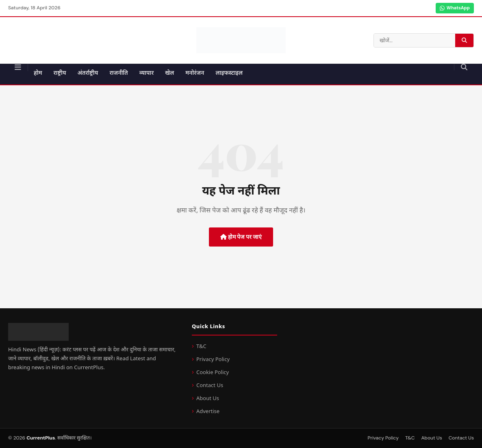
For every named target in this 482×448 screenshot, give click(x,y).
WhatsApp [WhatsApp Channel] (455, 8)
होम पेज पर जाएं (241, 237)
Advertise (208, 412)
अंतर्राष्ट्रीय (88, 73)
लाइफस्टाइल (229, 73)
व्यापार (147, 73)
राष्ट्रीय (60, 73)
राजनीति (118, 73)
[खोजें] (464, 67)
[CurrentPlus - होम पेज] (241, 40)
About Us (208, 399)
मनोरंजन (195, 73)
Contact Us (210, 386)
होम (38, 73)
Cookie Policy (213, 373)
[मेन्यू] (18, 67)
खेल (169, 73)
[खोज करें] (464, 40)
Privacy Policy (213, 360)
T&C (201, 347)
